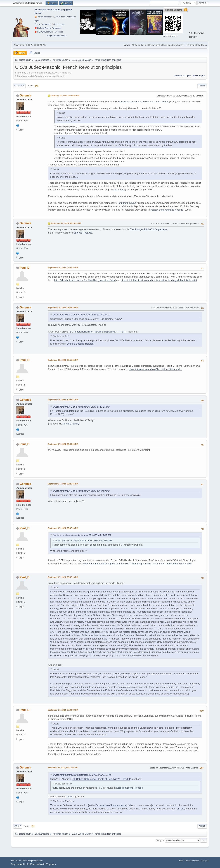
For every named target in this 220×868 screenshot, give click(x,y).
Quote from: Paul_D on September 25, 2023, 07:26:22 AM (81, 315)
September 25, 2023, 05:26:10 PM (63, 308)
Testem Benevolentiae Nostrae (167, 210)
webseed (71, 17)
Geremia (25, 95)
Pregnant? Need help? (57, 36)
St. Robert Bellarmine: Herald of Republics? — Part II (98, 332)
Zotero (37, 24)
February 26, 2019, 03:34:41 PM (65, 96)
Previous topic (182, 76)
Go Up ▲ (205, 861)
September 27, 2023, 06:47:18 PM (63, 577)
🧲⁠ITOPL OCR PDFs (44, 32)
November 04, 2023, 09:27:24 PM (63, 768)
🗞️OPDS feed (59, 17)
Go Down (19, 86)
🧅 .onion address (43, 17)
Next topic (199, 76)
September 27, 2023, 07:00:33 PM (63, 710)
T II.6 (180, 809)
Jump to (160, 840)
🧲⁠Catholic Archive (43, 28)
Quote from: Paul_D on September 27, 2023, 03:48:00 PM (81, 491)
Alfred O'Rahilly (71, 424)
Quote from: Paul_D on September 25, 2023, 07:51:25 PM (81, 407)
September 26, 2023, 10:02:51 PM (63, 400)
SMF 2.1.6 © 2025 (19, 861)
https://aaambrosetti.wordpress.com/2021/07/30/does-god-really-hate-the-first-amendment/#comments (138, 564)
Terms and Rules (192, 861)
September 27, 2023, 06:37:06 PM (63, 528)
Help (181, 861)
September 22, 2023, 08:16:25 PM (66, 223)
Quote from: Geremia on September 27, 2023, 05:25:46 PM (82, 535)
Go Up (18, 826)
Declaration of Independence (111, 805)
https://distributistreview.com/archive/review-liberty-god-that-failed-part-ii (159, 280)
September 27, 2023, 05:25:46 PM (63, 484)
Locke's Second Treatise (80, 344)
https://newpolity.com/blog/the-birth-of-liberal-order (155, 369)
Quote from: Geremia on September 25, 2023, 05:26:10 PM (82, 775)
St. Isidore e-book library (49, 9)
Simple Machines (35, 861)
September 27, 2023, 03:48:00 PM (63, 444)
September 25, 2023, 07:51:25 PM (63, 360)
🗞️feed (55, 24)
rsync (37, 20)
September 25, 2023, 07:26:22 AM (63, 268)
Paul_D (25, 268)
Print (202, 86)
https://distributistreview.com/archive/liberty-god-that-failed (85, 280)
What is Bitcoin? (170, 36)
